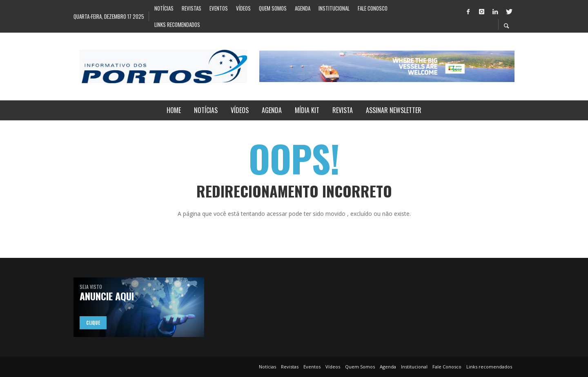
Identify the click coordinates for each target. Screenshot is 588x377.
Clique (93, 323)
